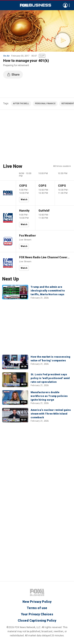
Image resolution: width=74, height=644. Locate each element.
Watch (24, 200)
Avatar (65, 5)
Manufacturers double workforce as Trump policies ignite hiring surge (49, 396)
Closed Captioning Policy (37, 621)
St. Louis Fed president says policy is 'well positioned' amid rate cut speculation (50, 378)
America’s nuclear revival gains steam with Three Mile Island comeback (51, 414)
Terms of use (37, 608)
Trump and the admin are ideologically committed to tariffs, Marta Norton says (48, 291)
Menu (5, 5)
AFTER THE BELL (21, 104)
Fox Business (36, 5)
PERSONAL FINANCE (45, 104)
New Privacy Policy (37, 602)
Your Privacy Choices (37, 614)
